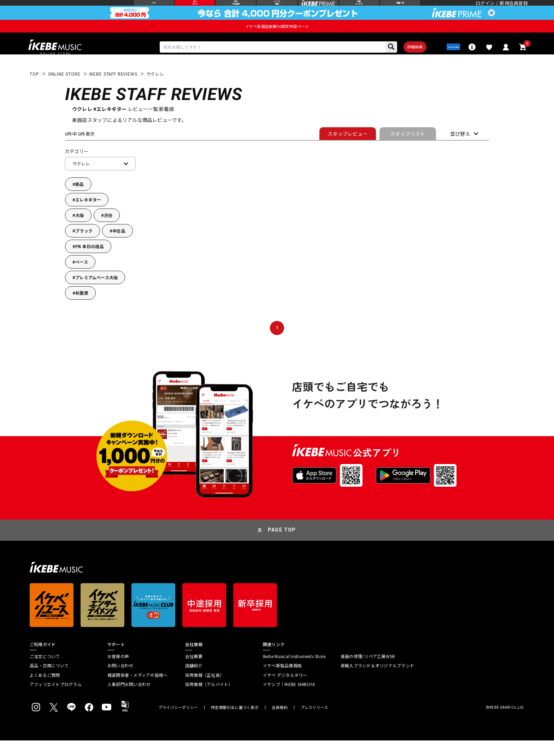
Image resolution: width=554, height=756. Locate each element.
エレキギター (88, 215)
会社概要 (194, 672)
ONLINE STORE (64, 89)
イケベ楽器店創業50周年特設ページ (277, 37)
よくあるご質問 (45, 690)
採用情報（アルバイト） (209, 699)
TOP (34, 89)
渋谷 (108, 231)
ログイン (485, 9)
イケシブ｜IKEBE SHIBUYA (289, 699)
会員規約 (280, 723)
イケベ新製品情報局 (282, 681)
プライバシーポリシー (178, 723)
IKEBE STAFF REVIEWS (113, 89)
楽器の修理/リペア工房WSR (368, 672)
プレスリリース (314, 723)
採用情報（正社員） (205, 690)
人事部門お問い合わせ (129, 699)
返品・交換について (49, 681)
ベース (82, 277)
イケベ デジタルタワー (285, 690)
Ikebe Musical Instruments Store (294, 672)
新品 (79, 200)
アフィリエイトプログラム (56, 699)
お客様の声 (118, 672)
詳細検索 (398, 60)
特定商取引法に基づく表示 (235, 723)
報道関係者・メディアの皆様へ (137, 690)
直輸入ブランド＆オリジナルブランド (377, 681)
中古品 (119, 246)
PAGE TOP (282, 545)
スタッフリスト (408, 149)
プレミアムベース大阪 (96, 293)
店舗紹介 (194, 681)
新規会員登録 (514, 9)
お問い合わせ (120, 681)
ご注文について (45, 672)
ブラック (84, 246)
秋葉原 (82, 308)
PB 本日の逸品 (90, 262)
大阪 (79, 231)
